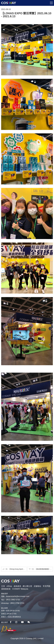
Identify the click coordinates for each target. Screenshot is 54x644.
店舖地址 (37, 586)
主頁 (3, 586)
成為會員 (17, 586)
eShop (9, 586)
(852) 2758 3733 (17, 603)
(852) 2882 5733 (13, 600)
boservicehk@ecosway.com (18, 596)
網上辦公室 (27, 586)
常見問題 (47, 586)
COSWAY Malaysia (20, 589)
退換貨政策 (6, 589)
